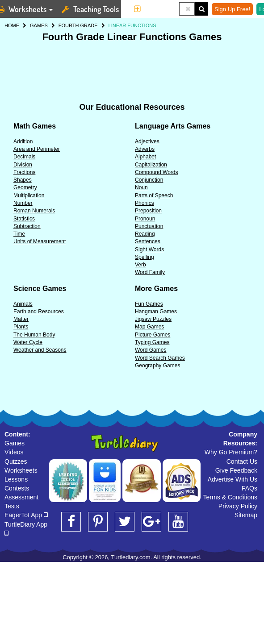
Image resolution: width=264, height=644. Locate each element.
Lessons (16, 479)
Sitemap (246, 515)
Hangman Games (156, 312)
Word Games (151, 350)
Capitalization (151, 165)
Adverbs (145, 149)
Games (15, 443)
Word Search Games (160, 358)
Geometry (25, 187)
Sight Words (149, 249)
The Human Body (34, 335)
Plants (21, 327)
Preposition (148, 211)
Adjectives (147, 141)
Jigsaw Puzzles (153, 319)
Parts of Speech (154, 195)
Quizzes (16, 461)
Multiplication (29, 195)
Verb (140, 265)
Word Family (150, 272)
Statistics (24, 219)
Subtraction (27, 226)
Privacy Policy (238, 506)
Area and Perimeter (37, 149)
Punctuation (149, 226)
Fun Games (149, 304)
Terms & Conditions (230, 497)
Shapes (23, 180)
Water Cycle (28, 342)
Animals (23, 304)
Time (19, 234)
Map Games (149, 327)
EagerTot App (26, 515)
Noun (141, 187)
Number (23, 203)
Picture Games (153, 335)
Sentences (148, 241)
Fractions (24, 172)
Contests (17, 488)
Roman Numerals (34, 211)
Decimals (24, 157)
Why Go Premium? (231, 452)
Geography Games (157, 366)
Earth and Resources (39, 312)
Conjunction (149, 180)
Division (23, 165)
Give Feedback (236, 470)
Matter (21, 319)
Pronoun (145, 219)
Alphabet (145, 157)
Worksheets (21, 470)
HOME (12, 25)
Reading (145, 234)
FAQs (249, 488)
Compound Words (157, 172)
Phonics (145, 203)
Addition (23, 141)
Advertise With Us (233, 479)
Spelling (145, 257)
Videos (14, 452)
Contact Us (242, 461)
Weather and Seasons (40, 350)
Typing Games (152, 342)
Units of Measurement (40, 241)
